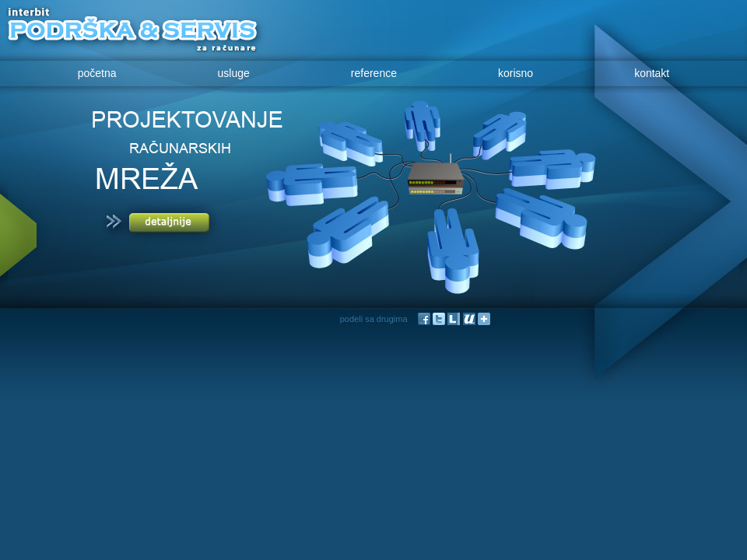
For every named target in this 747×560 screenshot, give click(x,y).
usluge (234, 73)
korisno (516, 73)
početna (97, 73)
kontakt (652, 73)
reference (374, 73)
